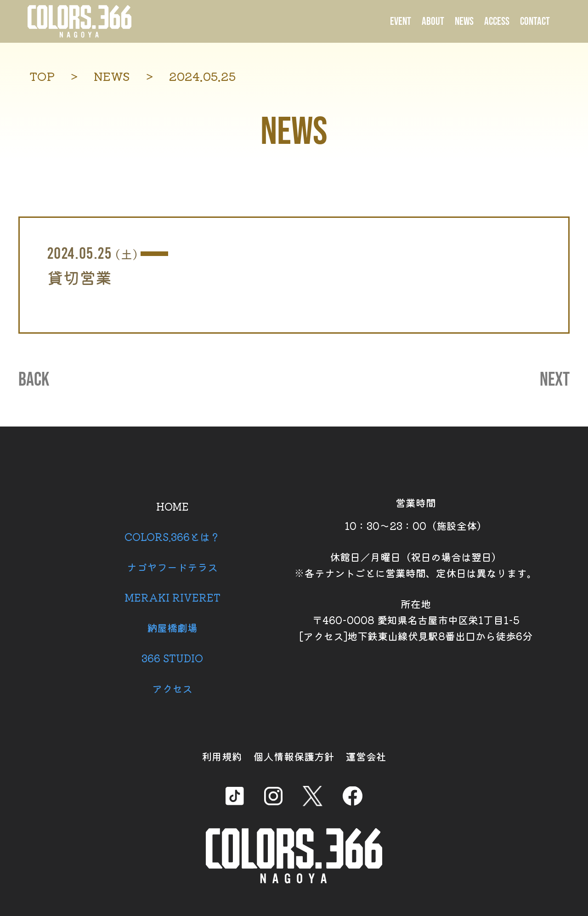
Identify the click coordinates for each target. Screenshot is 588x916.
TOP (42, 76)
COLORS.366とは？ (172, 536)
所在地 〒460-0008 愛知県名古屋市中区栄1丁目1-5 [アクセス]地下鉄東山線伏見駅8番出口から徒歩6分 (416, 620)
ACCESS (497, 21)
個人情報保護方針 (294, 756)
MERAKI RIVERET (172, 597)
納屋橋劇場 (172, 627)
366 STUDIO (172, 658)
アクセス (172, 688)
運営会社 (366, 756)
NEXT (555, 380)
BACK (34, 380)
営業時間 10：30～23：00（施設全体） (416, 514)
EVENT (401, 21)
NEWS (464, 21)
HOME (172, 506)
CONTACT (535, 21)
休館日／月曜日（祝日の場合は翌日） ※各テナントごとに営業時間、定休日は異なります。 (416, 565)
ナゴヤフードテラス (172, 567)
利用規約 (222, 756)
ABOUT (433, 21)
